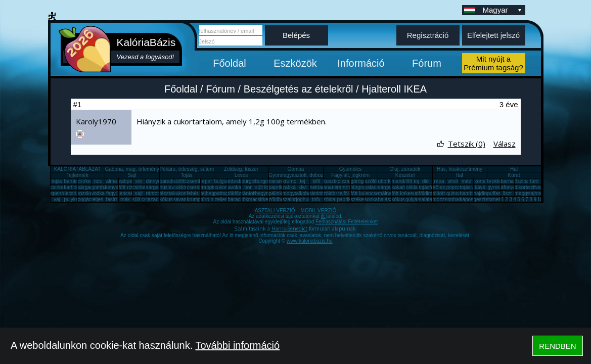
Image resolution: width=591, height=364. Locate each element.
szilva (535, 187)
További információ (237, 345)
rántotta (250, 193)
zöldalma (334, 199)
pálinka (277, 193)
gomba (99, 187)
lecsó (71, 193)
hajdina (482, 193)
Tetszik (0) (467, 144)
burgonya (252, 181)
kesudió (414, 193)
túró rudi (210, 199)
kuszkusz (334, 181)
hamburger (472, 193)
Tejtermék (77, 175)
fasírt (111, 199)
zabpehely (130, 181)
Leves (241, 175)
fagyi (111, 193)
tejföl (344, 193)
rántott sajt (322, 193)
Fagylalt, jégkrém (350, 175)
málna (385, 193)
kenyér (113, 187)
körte (480, 181)
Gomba (296, 169)
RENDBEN (557, 346)
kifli (316, 181)
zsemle (195, 181)
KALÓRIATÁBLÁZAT (77, 169)
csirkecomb (63, 187)
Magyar (503, 10)
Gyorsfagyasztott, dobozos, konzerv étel (314, 175)
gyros (493, 187)
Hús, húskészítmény (460, 169)
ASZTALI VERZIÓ (275, 211)
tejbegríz (210, 193)
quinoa (454, 193)
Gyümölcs (350, 169)
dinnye (153, 181)
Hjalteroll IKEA (394, 89)
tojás (57, 181)
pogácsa (87, 199)
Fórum (427, 63)
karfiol (71, 187)
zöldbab (332, 193)
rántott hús (349, 187)
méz (466, 181)
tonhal (453, 199)
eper (207, 181)
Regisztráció (428, 35)
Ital (459, 175)
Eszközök (295, 63)
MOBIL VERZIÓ (319, 211)
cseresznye (200, 187)
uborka (386, 181)
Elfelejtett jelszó (493, 35)
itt (324, 216)
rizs (98, 181)
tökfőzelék (239, 193)
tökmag (250, 199)
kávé (480, 187)
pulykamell (76, 199)
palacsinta (376, 187)
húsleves (170, 187)
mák (125, 199)
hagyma (264, 193)
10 (540, 199)
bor (248, 187)
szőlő (371, 181)
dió (425, 181)
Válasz (505, 144)
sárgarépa (157, 187)
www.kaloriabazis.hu (310, 241)
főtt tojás (415, 181)
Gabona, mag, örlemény (132, 169)
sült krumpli (268, 187)
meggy (522, 193)
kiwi (303, 187)
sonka (371, 199)
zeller (221, 199)
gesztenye (485, 199)
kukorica (183, 193)
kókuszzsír (172, 199)
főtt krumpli (404, 193)
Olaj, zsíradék (405, 169)
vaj (57, 199)
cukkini (181, 187)
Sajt (132, 175)
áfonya (509, 187)
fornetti (495, 199)
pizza (344, 181)
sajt (139, 193)
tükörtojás (526, 187)
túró (534, 181)
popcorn (456, 187)
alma (112, 181)
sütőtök (181, 181)
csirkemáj (143, 187)
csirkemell (89, 181)
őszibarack (527, 181)
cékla (412, 187)
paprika (277, 187)
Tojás (186, 175)
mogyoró (292, 193)
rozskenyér (90, 193)
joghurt (304, 199)
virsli (453, 181)
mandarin (402, 181)
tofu (316, 199)
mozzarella (445, 199)
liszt (507, 193)
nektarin (319, 187)
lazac (152, 199)
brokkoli (496, 181)
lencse (126, 193)
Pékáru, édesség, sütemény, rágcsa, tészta (208, 169)
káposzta (470, 199)
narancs (278, 181)
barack (236, 199)
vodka (98, 193)
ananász (333, 187)
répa (439, 181)
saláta (426, 199)
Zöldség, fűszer (241, 169)
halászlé (388, 199)
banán (71, 181)
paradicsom (173, 181)
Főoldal (230, 63)
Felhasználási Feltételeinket (347, 222)
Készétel (405, 175)
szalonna (293, 199)
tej (303, 181)
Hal (514, 169)
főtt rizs (127, 187)
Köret (514, 175)
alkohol (304, 193)
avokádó (238, 187)
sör (139, 181)
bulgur (221, 181)
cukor (220, 187)
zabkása (292, 187)
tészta (167, 193)
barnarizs (511, 181)
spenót (58, 193)
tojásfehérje (432, 187)
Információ (361, 63)
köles (439, 187)
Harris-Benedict (289, 229)
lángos (358, 187)
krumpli (291, 181)
